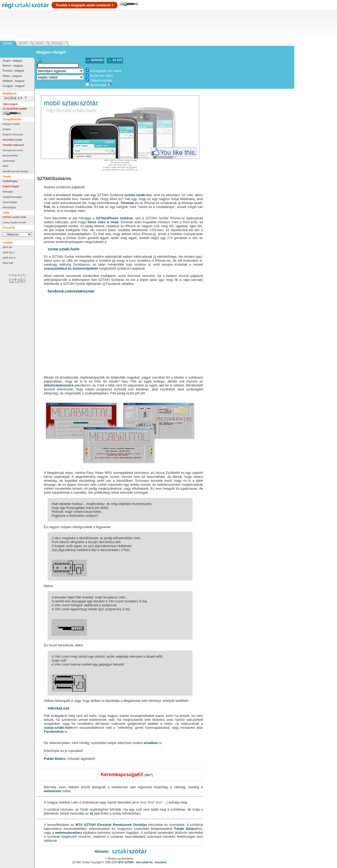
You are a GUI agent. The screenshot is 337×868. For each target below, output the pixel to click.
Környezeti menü (13, 150)
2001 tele (8, 263)
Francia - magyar (13, 71)
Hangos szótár (11, 124)
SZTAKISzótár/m (54, 179)
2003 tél (7, 247)
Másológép (9, 207)
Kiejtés (7, 129)
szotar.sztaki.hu (138, 195)
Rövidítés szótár (12, 140)
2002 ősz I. (9, 252)
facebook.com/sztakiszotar (71, 291)
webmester (53, 791)
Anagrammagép (12, 197)
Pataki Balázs (55, 759)
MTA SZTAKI (86, 825)
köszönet (161, 862)
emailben (151, 743)
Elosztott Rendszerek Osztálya (122, 825)
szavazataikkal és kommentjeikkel (71, 268)
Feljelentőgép (11, 186)
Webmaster (102, 851)
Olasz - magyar (12, 76)
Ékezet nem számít (101, 76)
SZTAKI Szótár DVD (14, 217)
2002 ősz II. (9, 258)
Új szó (117, 60)
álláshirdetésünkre (59, 385)
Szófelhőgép (10, 181)
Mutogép (8, 192)
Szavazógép (10, 202)
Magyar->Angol (51, 52)
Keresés (97, 60)
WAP (6, 166)
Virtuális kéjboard (13, 145)
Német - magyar (13, 66)
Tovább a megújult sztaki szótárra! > (85, 5)
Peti (47, 207)
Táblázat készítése (101, 80)
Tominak (127, 203)
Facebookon (54, 731)
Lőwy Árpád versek (14, 222)
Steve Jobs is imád (103, 222)
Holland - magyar (14, 81)
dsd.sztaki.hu (144, 862)
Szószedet (9, 161)
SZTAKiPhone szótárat (114, 218)
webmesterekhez (68, 833)
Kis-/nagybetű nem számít (106, 71)
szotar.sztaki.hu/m (64, 249)
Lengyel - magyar (14, 86)
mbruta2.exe (58, 708)
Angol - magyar (13, 61)
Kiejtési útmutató (13, 134)
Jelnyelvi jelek (98, 85)
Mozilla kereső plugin (15, 171)
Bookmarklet (10, 155)
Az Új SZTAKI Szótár (15, 109)
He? (148, 775)
